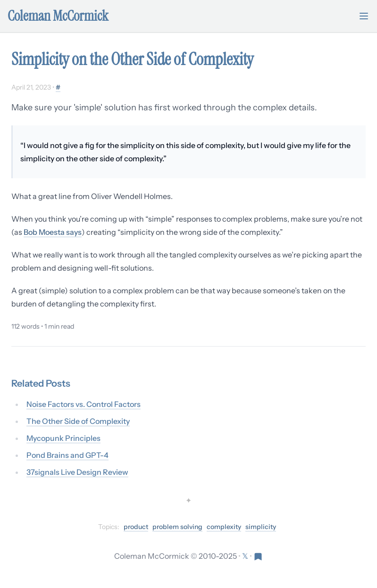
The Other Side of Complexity (78, 421)
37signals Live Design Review (77, 472)
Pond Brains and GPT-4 (67, 455)
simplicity (261, 527)
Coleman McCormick (58, 16)
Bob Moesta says (53, 232)
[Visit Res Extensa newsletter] (258, 556)
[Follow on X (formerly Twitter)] (246, 556)
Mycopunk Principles (63, 438)
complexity (224, 527)
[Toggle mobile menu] (364, 16)
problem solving (177, 527)
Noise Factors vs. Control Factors (84, 404)
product (136, 527)
